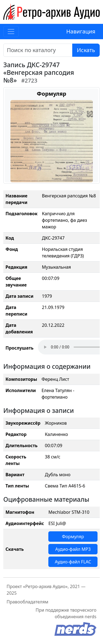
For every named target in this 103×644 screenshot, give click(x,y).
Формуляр (73, 537)
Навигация (81, 31)
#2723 (29, 80)
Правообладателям (27, 602)
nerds (91, 617)
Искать (86, 50)
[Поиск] (38, 50)
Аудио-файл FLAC (73, 562)
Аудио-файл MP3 (73, 549)
